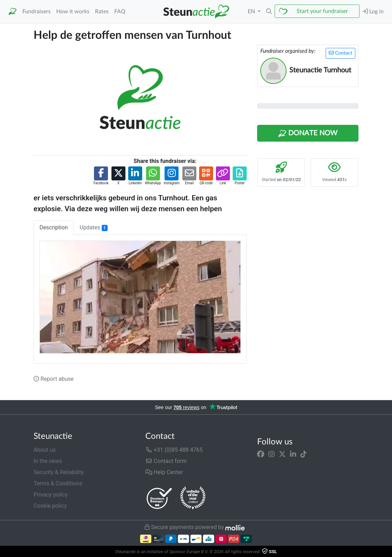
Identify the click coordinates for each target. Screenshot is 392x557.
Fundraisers (37, 12)
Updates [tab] (94, 228)
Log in (373, 11)
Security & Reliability (59, 472)
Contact (340, 53)
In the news (48, 461)
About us (45, 450)
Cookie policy (50, 506)
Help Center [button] (164, 472)
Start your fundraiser (322, 11)
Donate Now (308, 134)
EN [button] (252, 12)
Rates (102, 12)
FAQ (120, 12)
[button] (269, 12)
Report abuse (54, 379)
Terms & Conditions (58, 483)
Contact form (166, 461)
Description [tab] (54, 227)
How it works (73, 12)
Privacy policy (51, 495)
